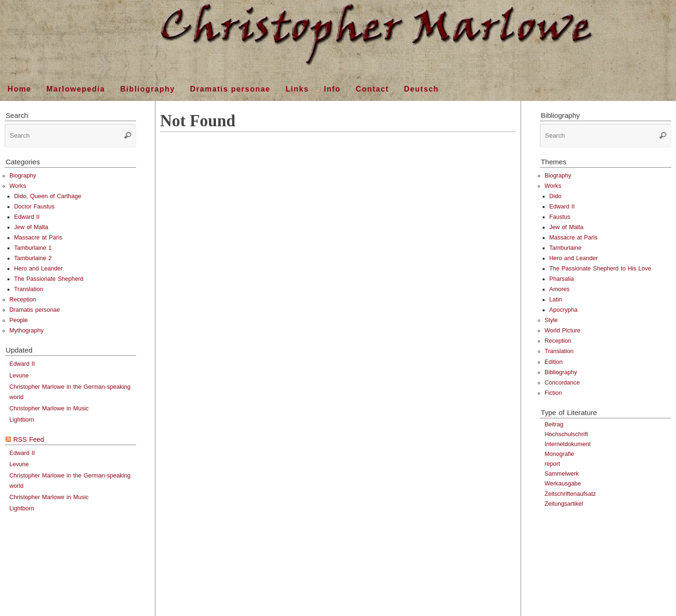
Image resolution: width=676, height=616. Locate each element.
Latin (556, 300)
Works (18, 186)
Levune (19, 376)
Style (551, 320)
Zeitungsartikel (564, 504)
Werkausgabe (563, 484)
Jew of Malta (31, 227)
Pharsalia (562, 279)
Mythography (27, 331)
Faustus (560, 217)
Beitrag (554, 424)
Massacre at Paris (38, 238)
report (552, 464)
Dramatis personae (35, 310)
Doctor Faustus (34, 207)
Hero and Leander (38, 269)
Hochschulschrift (566, 434)
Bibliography (561, 372)
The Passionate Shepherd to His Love (600, 269)
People (19, 320)
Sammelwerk (562, 474)
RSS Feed (29, 439)
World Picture (562, 331)
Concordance (562, 383)
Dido (555, 196)
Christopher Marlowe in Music (49, 408)
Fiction (553, 393)
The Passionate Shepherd (49, 279)
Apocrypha (563, 310)
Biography (23, 176)
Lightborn (22, 420)
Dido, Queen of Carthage (48, 196)
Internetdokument (568, 444)
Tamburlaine (565, 248)
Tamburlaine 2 (33, 258)
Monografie (559, 454)
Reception (23, 300)
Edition (554, 362)
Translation (29, 289)
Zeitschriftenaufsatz (570, 494)
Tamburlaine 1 (33, 248)
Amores (559, 289)
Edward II (27, 217)
